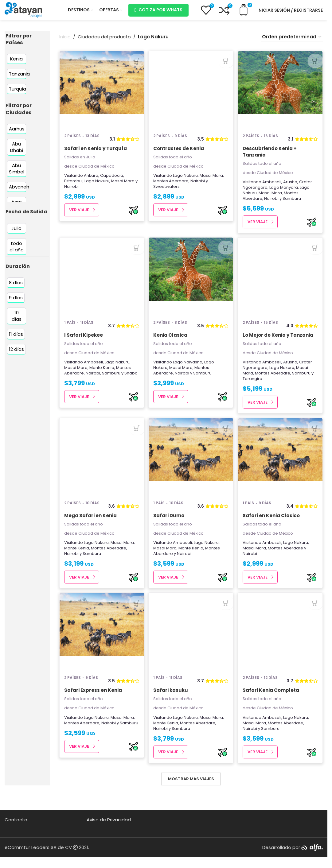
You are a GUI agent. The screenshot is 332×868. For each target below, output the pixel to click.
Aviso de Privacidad (109, 830)
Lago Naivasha (188, 369)
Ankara (91, 180)
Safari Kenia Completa (272, 701)
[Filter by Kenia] (17, 63)
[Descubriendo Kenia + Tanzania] (281, 94)
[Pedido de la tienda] (292, 41)
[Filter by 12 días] (16, 353)
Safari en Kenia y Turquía (96, 153)
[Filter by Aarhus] (17, 133)
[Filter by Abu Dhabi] (17, 152)
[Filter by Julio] (17, 232)
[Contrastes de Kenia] (191, 94)
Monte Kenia (102, 374)
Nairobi (71, 191)
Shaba (131, 380)
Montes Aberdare (172, 185)
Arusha (291, 186)
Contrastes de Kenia (179, 153)
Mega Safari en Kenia (90, 524)
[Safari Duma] (191, 465)
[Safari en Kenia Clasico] (281, 465)
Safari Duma (170, 524)
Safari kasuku (171, 701)
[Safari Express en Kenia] (101, 642)
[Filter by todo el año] (17, 251)
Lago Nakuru (97, 185)
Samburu (293, 203)
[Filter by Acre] (17, 206)
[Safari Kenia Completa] (281, 642)
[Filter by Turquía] (18, 93)
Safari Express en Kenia (93, 701)
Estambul (73, 185)
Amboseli (273, 186)
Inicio (65, 41)
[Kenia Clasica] (191, 282)
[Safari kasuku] (191, 642)
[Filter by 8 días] (16, 287)
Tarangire (254, 385)
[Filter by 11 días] (16, 338)
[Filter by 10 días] (17, 320)
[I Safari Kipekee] (101, 282)
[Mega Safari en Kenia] (101, 465)
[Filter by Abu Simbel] (17, 173)
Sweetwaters (167, 191)
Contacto (16, 830)
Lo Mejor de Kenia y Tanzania (279, 341)
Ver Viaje (79, 214)
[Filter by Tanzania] (19, 78)
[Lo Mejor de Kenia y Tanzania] (281, 282)
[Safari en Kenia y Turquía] (101, 94)
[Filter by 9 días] (16, 302)
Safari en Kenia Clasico (272, 524)
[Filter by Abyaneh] (19, 191)
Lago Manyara (285, 192)
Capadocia (112, 180)
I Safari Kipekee (84, 341)
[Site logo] (23, 12)
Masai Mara (123, 185)
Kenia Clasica (171, 341)
